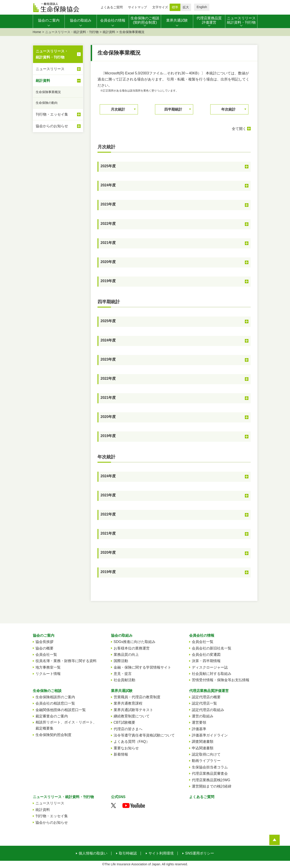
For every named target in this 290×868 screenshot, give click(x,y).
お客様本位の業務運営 (132, 648)
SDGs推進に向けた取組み (135, 642)
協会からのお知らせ (58, 126)
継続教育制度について (132, 716)
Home (37, 32)
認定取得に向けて (206, 754)
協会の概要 (44, 648)
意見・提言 (123, 674)
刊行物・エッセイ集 (58, 114)
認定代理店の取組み (208, 710)
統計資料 (109, 32)
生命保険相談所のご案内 (55, 697)
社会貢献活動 (124, 680)
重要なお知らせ (126, 748)
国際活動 (121, 661)
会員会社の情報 (202, 635)
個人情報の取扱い (93, 853)
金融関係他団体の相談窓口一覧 (61, 710)
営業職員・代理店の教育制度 (137, 697)
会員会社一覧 (46, 655)
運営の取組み (203, 716)
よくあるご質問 (112, 7)
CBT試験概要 (124, 722)
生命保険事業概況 (48, 92)
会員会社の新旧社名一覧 (212, 648)
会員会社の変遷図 (206, 655)
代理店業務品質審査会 (210, 773)
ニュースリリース (58, 69)
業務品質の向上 (126, 655)
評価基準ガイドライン (210, 735)
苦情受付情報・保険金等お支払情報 (221, 680)
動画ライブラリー (206, 761)
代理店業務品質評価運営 (209, 691)
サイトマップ (137, 7)
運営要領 (199, 722)
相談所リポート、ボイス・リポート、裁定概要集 (66, 725)
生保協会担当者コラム (210, 767)
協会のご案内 (44, 635)
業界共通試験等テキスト (133, 710)
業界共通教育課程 (128, 703)
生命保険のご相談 (47, 691)
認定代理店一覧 (204, 703)
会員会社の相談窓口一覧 (55, 703)
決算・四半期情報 (206, 661)
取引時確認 (128, 853)
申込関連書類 (203, 748)
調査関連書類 (203, 742)
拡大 (186, 7)
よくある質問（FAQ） (132, 742)
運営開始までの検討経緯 (212, 786)
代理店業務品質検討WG (211, 780)
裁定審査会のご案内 (52, 716)
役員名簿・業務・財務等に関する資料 (66, 661)
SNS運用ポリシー (200, 853)
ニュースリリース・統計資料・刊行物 (72, 32)
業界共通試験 (122, 691)
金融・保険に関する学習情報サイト (142, 667)
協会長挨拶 (44, 642)
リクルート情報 (48, 674)
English (202, 7)
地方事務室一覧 (48, 667)
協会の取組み (122, 635)
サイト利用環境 (161, 853)
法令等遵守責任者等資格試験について (144, 735)
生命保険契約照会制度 (53, 735)
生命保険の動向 (47, 103)
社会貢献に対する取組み (212, 674)
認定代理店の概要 (206, 697)
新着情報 (121, 754)
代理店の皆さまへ (128, 729)
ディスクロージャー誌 (210, 667)
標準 (175, 7)
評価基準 (199, 729)
